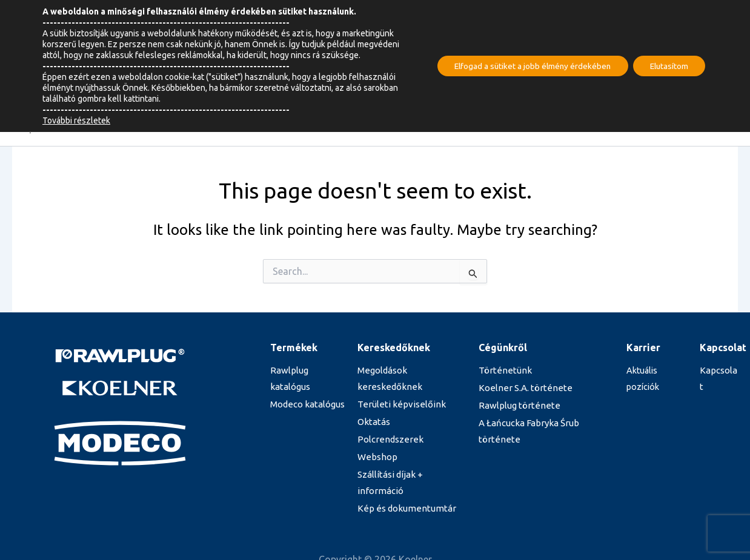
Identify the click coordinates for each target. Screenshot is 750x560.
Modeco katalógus (306, 405)
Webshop (377, 458)
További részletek (76, 120)
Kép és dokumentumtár (403, 494)
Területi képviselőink (398, 405)
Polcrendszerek (389, 441)
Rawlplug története (515, 406)
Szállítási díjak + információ (409, 476)
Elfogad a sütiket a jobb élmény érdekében (526, 66)
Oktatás (373, 423)
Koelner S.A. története (521, 388)
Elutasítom (667, 66)
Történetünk (502, 371)
